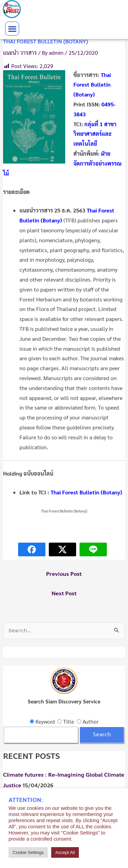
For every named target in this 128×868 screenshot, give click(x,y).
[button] (12, 29)
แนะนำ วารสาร (20, 53)
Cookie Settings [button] (28, 852)
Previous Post (64, 574)
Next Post (64, 594)
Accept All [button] (65, 852)
